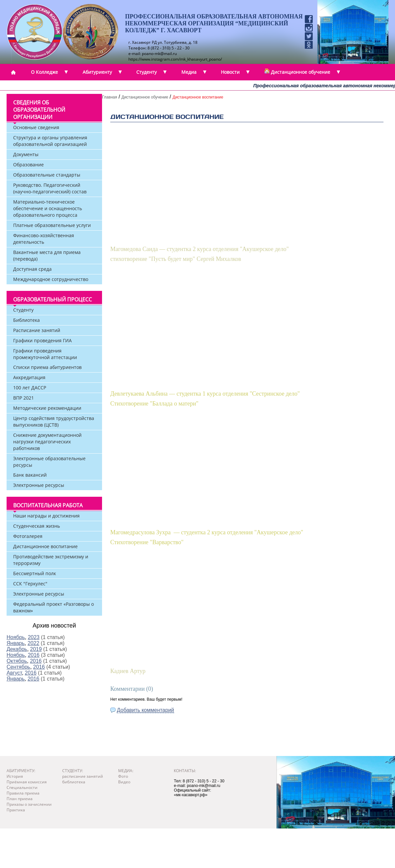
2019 (36, 649)
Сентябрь (18, 667)
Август (14, 673)
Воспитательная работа (48, 505)
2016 (34, 655)
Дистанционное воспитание (198, 97)
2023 (34, 637)
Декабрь (17, 649)
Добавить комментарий (145, 710)
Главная (110, 97)
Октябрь (17, 661)
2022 (34, 643)
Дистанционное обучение (145, 97)
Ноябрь (16, 637)
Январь (16, 643)
